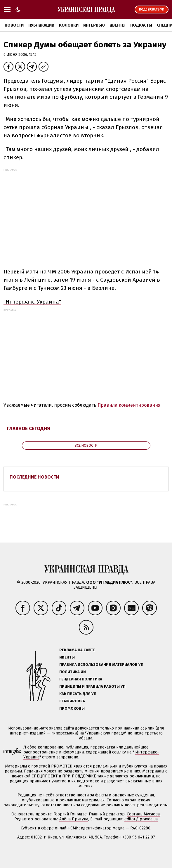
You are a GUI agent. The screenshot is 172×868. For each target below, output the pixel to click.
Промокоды (72, 708)
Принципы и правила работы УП (92, 686)
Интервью (94, 25)
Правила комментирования (129, 405)
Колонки (69, 25)
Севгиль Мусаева (143, 814)
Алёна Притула (74, 819)
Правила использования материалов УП (101, 665)
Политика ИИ (73, 672)
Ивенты (118, 25)
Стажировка (72, 701)
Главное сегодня (29, 428)
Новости (14, 25)
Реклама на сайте (77, 650)
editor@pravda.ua (141, 819)
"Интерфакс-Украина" (32, 302)
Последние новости (34, 477)
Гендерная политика (81, 679)
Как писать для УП (78, 694)
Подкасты (141, 25)
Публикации (41, 25)
